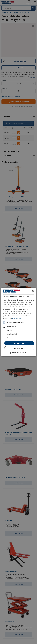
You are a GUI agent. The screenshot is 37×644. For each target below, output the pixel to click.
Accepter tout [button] (19, 343)
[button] (18, 353)
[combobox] (33, 291)
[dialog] (18, 322)
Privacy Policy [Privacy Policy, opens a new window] (17, 318)
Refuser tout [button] (19, 348)
